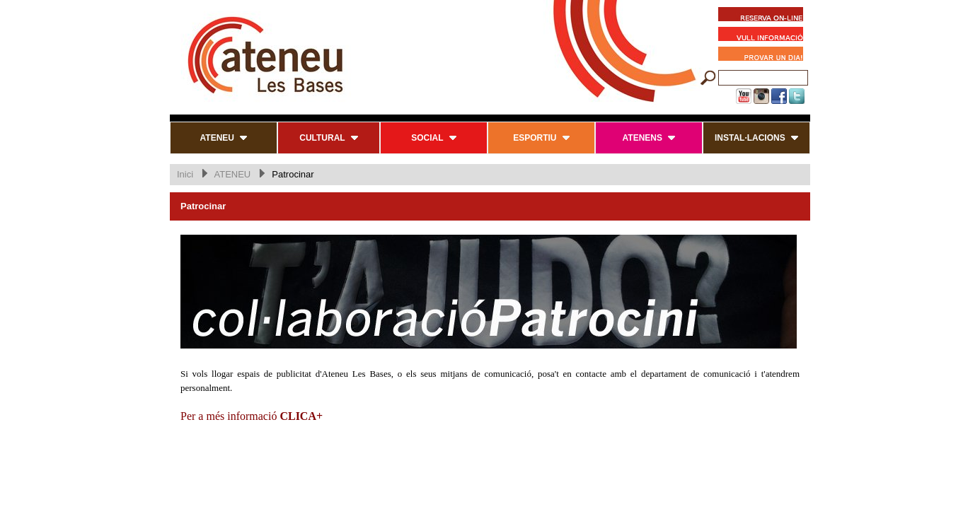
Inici (185, 174)
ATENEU (232, 174)
